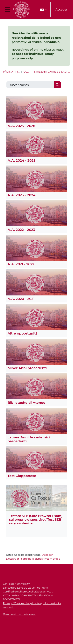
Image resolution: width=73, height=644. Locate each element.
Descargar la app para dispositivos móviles (33, 559)
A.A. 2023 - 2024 (22, 195)
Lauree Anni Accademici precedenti (29, 439)
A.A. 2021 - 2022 (21, 264)
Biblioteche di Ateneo (26, 403)
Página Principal (11, 72)
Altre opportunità (23, 333)
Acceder (61, 9)
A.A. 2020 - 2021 (21, 299)
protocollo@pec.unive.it (37, 591)
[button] (44, 10)
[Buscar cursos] (30, 85)
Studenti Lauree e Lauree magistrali (52, 72)
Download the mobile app (20, 614)
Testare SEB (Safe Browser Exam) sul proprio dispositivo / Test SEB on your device (36, 520)
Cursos (27, 72)
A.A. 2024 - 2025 (22, 160)
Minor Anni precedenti (27, 368)
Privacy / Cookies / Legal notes (22, 603)
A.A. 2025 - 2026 (21, 126)
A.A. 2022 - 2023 (21, 230)
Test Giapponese (22, 476)
